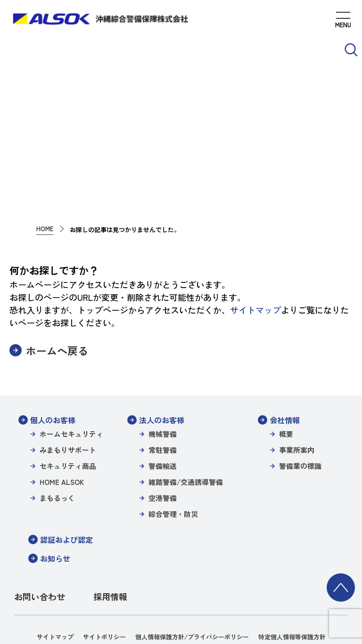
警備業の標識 (300, 382)
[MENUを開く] (343, 21)
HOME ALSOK (62, 398)
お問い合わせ (40, 513)
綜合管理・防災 (173, 431)
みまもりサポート (68, 366)
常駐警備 (163, 366)
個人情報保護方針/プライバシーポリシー (192, 553)
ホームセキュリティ (71, 350)
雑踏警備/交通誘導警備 (186, 398)
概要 (286, 350)
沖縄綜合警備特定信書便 (147, 566)
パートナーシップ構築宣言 (69, 579)
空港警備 (163, 415)
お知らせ (55, 475)
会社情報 (285, 337)
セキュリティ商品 (68, 382)
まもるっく (57, 415)
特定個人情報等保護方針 (292, 553)
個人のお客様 (53, 337)
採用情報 (110, 513)
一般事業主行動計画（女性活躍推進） (201, 579)
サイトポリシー (104, 553)
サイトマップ (255, 226)
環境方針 (127, 579)
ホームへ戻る (57, 267)
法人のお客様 (162, 337)
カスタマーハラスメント (296, 579)
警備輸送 (163, 382)
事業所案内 (297, 366)
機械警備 (163, 350)
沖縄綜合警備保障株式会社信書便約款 (243, 566)
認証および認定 (66, 456)
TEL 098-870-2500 (249, 613)
